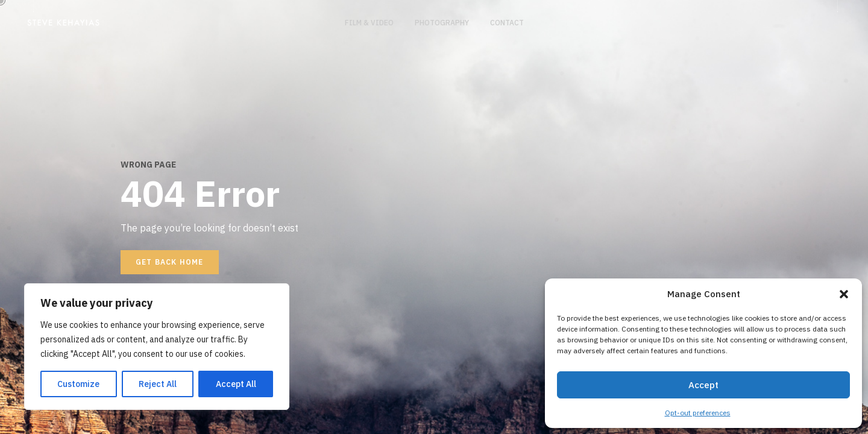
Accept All (236, 384)
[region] (157, 347)
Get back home (170, 262)
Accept (703, 385)
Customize (78, 384)
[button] (844, 294)
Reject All (158, 384)
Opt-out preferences (698, 413)
